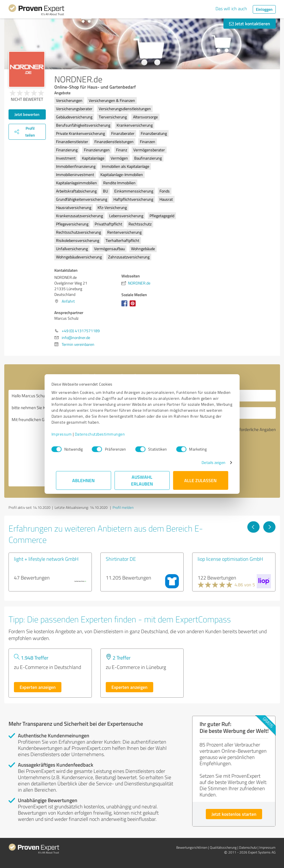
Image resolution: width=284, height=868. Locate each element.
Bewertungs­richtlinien (192, 847)
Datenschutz (248, 847)
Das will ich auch (231, 9)
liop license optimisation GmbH (230, 559)
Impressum (66, 434)
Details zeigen (209, 462)
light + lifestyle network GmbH (46, 559)
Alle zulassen (201, 480)
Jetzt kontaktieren (250, 23)
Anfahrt (68, 301)
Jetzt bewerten (27, 114)
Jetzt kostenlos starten (234, 814)
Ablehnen (83, 480)
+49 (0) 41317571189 (81, 331)
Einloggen (264, 9)
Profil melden (123, 507)
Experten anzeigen (38, 687)
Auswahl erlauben (142, 480)
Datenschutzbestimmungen (104, 434)
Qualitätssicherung (223, 847)
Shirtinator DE (121, 559)
